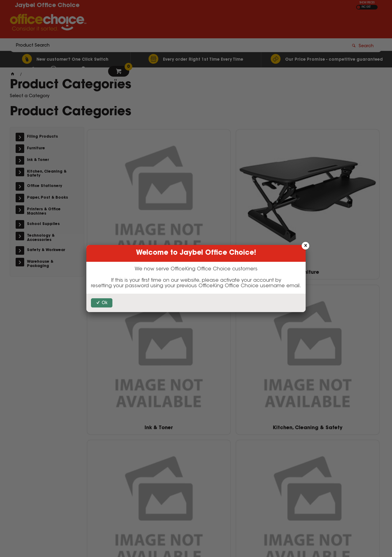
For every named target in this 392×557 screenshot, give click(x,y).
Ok (105, 303)
